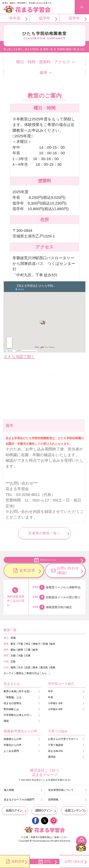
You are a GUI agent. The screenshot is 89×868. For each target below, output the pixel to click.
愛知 (13, 658)
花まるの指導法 (13, 712)
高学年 (74, 18)
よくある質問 (11, 760)
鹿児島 (44, 676)
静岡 (20, 658)
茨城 (45, 653)
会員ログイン (14, 819)
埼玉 (28, 653)
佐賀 (28, 676)
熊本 (35, 676)
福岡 (13, 676)
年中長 (15, 18)
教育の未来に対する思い (18, 700)
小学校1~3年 (55, 712)
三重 (28, 658)
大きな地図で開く (19, 357)
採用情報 (53, 808)
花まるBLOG (55, 760)
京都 (13, 664)
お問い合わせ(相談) (68, 579)
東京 (13, 653)
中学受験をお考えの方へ (18, 724)
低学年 (44, 18)
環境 (6, 730)
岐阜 (35, 658)
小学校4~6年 (55, 718)
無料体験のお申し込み (48, 564)
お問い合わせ (74, 861)
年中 (51, 700)
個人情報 (9, 799)
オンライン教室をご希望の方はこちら (25, 682)
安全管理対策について (61, 799)
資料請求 (27, 579)
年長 (51, 706)
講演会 (52, 766)
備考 (43, 73)
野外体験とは (11, 718)
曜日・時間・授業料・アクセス (43, 62)
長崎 (53, 676)
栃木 (53, 653)
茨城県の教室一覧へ (44, 533)
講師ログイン (44, 819)
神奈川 (37, 653)
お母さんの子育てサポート (63, 748)
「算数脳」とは (13, 706)
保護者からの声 (13, 748)
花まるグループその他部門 (19, 808)
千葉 (20, 653)
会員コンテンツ (75, 819)
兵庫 (28, 664)
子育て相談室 (56, 754)
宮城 (13, 647)
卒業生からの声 (13, 754)
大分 (20, 676)
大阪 (20, 664)
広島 (13, 670)
